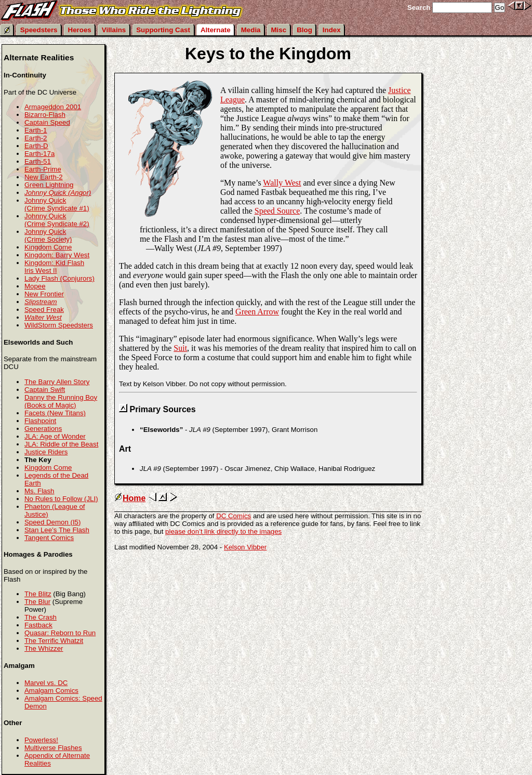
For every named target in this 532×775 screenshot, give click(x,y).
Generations (43, 429)
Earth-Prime (43, 169)
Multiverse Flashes (53, 748)
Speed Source (277, 211)
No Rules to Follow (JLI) (61, 499)
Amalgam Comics (51, 691)
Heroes (80, 30)
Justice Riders (46, 452)
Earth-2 (36, 138)
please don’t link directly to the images (223, 531)
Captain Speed (47, 122)
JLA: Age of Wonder (55, 436)
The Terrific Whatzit (54, 641)
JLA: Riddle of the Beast (61, 444)
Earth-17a (39, 154)
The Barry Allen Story (57, 382)
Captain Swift (45, 390)
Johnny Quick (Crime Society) (48, 235)
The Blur (37, 602)
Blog (304, 30)
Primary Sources (162, 409)
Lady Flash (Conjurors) (59, 278)
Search (419, 8)
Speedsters (39, 30)
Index (332, 30)
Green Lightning (49, 185)
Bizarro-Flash (45, 115)
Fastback (38, 625)
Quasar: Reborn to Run (60, 633)
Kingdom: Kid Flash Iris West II (54, 267)
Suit (180, 348)
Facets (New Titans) (55, 413)
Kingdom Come (48, 247)
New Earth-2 (44, 177)
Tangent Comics (49, 538)
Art (125, 449)
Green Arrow (257, 312)
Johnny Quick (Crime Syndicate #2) (57, 220)
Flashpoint (40, 421)
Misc (279, 30)
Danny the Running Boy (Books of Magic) (61, 401)
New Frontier (44, 294)
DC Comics (234, 516)
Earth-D (36, 146)
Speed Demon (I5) (52, 522)
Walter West (43, 317)
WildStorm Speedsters (59, 325)
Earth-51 (38, 161)
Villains (114, 30)
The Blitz (38, 594)
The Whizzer (44, 648)
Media (251, 30)
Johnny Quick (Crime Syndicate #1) (57, 204)
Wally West (282, 183)
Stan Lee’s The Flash (57, 530)
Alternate (216, 30)
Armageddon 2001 (53, 107)
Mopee (35, 286)
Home (130, 498)
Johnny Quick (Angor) (58, 193)
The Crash (41, 617)
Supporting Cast (163, 30)
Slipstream (41, 302)
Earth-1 (36, 130)
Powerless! (41, 740)
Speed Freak (44, 310)
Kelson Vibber (245, 547)
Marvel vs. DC (46, 683)
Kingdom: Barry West (57, 255)
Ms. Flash (39, 491)
